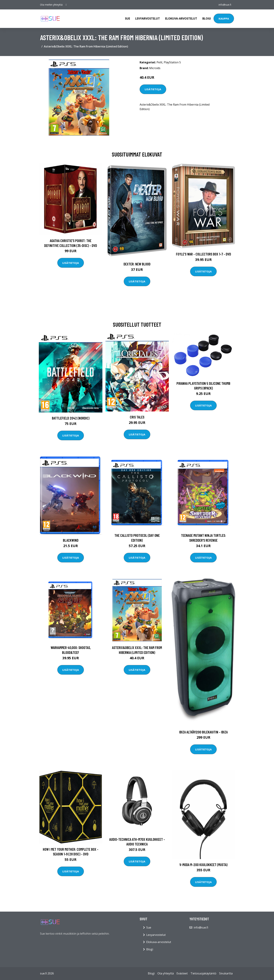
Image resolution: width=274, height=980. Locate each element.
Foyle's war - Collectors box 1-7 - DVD (203, 254)
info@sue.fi (225, 5)
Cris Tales (137, 417)
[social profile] (66, 5)
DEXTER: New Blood (137, 264)
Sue (127, 18)
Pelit (159, 62)
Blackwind (71, 540)
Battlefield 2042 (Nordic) (71, 418)
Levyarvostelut (148, 18)
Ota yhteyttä (166, 973)
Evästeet (182, 973)
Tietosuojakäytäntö (203, 973)
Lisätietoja (153, 89)
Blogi (207, 18)
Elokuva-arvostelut (181, 18)
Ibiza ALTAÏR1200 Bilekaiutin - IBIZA (203, 732)
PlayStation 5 (172, 62)
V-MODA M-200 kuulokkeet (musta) (203, 865)
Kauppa (224, 18)
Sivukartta (226, 973)
